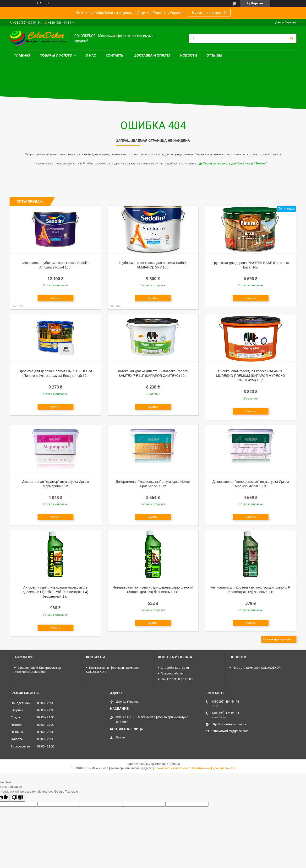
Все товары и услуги (277, 639)
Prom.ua (174, 764)
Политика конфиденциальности (214, 768)
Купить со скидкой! (209, 13)
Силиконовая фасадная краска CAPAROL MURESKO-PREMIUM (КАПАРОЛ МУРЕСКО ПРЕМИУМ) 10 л (251, 376)
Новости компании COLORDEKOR (257, 668)
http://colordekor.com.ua (229, 724)
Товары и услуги (56, 55)
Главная (22, 55)
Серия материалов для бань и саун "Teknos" (235, 163)
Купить (55, 298)
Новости (189, 55)
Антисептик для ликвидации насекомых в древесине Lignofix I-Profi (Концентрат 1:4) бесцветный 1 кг (55, 592)
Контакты (115, 55)
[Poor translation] (17, 798)
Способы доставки (175, 668)
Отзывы (214, 55)
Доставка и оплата (152, 55)
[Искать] (292, 38)
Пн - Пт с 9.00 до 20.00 (177, 679)
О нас (91, 55)
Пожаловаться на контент (172, 768)
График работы (172, 673)
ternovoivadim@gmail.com (230, 731)
